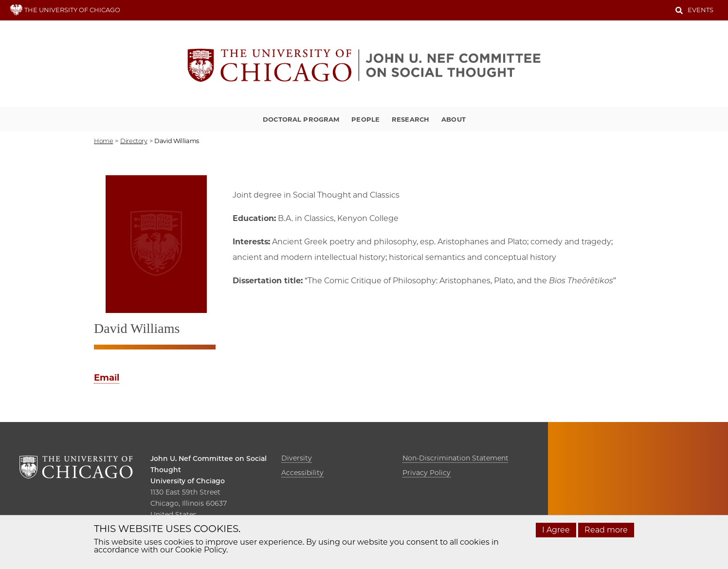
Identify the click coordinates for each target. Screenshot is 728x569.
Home (103, 141)
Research (410, 119)
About (454, 119)
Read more (606, 530)
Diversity (297, 458)
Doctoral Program (301, 119)
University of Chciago (188, 481)
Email (107, 378)
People (365, 119)
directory (134, 141)
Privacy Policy (427, 473)
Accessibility (302, 473)
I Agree (556, 530)
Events (701, 10)
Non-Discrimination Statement (455, 458)
